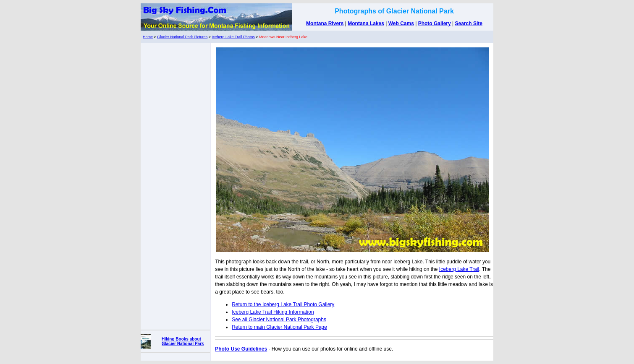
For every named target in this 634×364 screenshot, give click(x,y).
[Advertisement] (176, 185)
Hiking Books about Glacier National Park (183, 341)
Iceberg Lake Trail (459, 269)
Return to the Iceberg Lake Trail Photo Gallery (283, 304)
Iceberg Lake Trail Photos (233, 37)
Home (148, 37)
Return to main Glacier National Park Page (279, 327)
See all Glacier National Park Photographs (279, 320)
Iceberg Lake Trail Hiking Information (273, 312)
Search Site (469, 23)
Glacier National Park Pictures (182, 37)
